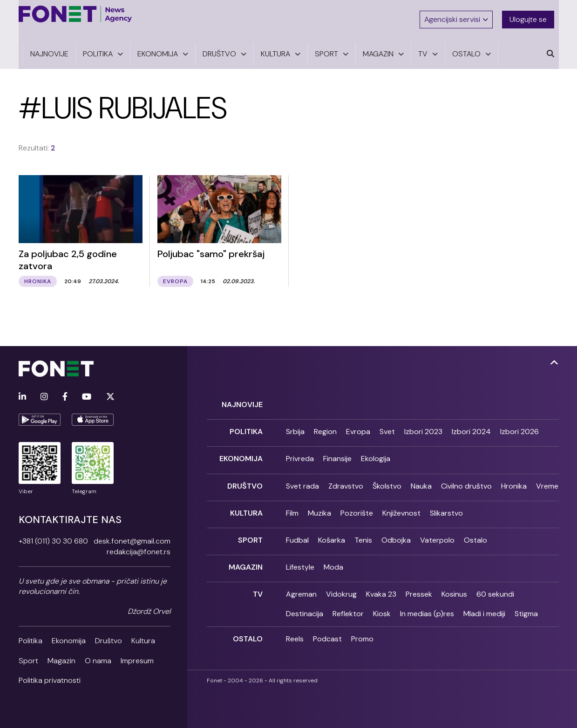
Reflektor (348, 594)
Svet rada (302, 475)
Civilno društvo (466, 475)
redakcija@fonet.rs (139, 548)
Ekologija (376, 450)
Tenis (363, 525)
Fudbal (297, 525)
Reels (295, 619)
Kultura (143, 636)
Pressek (419, 575)
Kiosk (382, 594)
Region (325, 425)
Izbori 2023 (423, 425)
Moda (333, 550)
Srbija (295, 425)
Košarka (332, 525)
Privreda (300, 450)
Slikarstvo (446, 500)
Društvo (109, 636)
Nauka (421, 475)
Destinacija (305, 594)
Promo (362, 619)
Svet (387, 425)
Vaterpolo (437, 525)
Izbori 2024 (471, 425)
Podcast (327, 619)
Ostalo (475, 525)
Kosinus (454, 575)
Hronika (514, 475)
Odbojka (396, 525)
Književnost (401, 500)
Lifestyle (300, 550)
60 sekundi (495, 575)
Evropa (358, 425)
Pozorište (357, 500)
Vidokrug (341, 575)
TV (258, 575)
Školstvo (387, 475)
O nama (98, 657)
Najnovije (242, 400)
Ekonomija (69, 636)
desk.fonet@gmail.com (132, 537)
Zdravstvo (346, 475)
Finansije (337, 450)
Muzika (319, 500)
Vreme (547, 475)
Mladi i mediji (484, 594)
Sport (28, 657)
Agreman (301, 575)
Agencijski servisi (458, 15)
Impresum (137, 657)
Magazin (61, 657)
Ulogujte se (533, 15)
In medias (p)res (427, 594)
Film (292, 500)
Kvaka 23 (381, 575)
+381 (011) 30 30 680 (53, 537)
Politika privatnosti (50, 676)
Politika (31, 636)
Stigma (526, 594)
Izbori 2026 (519, 425)
